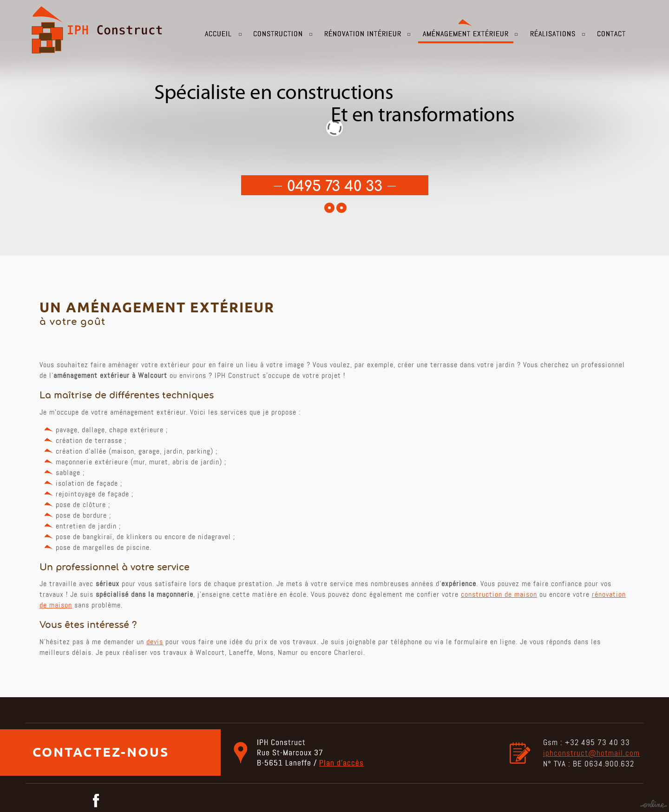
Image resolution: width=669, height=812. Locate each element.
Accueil (218, 34)
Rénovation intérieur (363, 34)
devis (155, 642)
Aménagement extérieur (466, 34)
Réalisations (553, 34)
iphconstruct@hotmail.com (591, 753)
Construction (278, 34)
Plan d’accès (341, 763)
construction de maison (499, 594)
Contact (611, 34)
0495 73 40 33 (335, 187)
